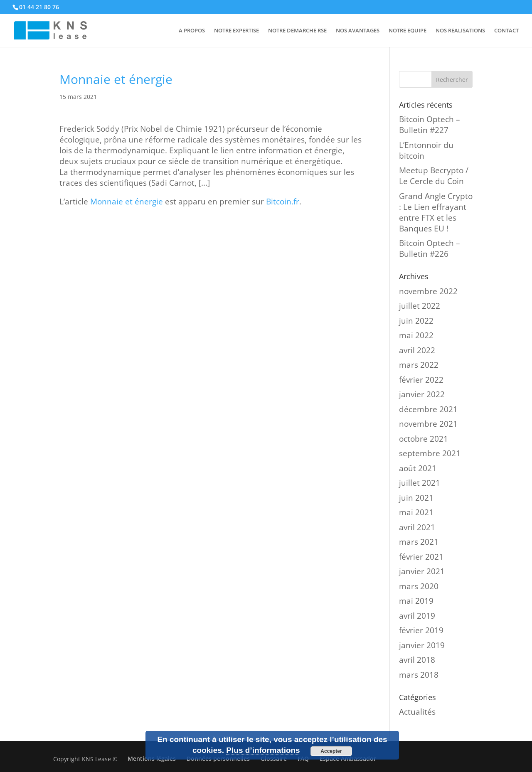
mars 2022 (419, 365)
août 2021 (418, 468)
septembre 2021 (430, 453)
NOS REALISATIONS (460, 31)
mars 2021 (419, 542)
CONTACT (506, 31)
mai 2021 (416, 512)
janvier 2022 (422, 394)
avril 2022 (417, 350)
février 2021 (421, 557)
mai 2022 (416, 335)
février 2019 (421, 630)
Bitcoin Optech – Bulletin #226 (430, 248)
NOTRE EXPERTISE (236, 31)
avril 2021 (417, 527)
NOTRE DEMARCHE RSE (297, 31)
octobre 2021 (424, 439)
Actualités (417, 712)
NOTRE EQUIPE (408, 31)
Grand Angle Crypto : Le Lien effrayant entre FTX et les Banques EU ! (436, 212)
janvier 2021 (422, 571)
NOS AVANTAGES (358, 31)
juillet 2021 (420, 483)
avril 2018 (417, 660)
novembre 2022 (428, 291)
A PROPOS (192, 31)
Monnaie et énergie (127, 202)
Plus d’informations (263, 750)
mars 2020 (419, 586)
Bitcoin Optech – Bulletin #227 (430, 125)
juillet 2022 (420, 306)
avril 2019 (417, 616)
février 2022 (421, 380)
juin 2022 (416, 321)
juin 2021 (416, 498)
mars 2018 (419, 675)
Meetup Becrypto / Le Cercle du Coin (434, 176)
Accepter (331, 751)
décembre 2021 (428, 409)
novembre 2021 (428, 424)
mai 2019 (416, 601)
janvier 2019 (422, 645)
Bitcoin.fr (283, 202)
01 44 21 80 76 (39, 7)
